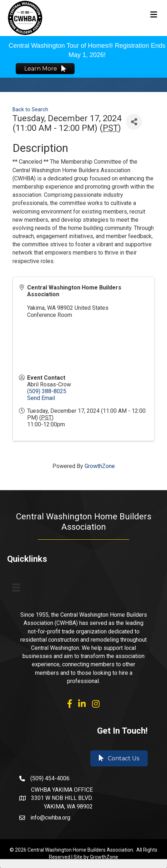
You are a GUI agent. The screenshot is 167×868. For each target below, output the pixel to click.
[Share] (134, 122)
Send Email (41, 398)
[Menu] (16, 587)
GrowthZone (100, 466)
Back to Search (30, 110)
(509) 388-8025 (47, 391)
